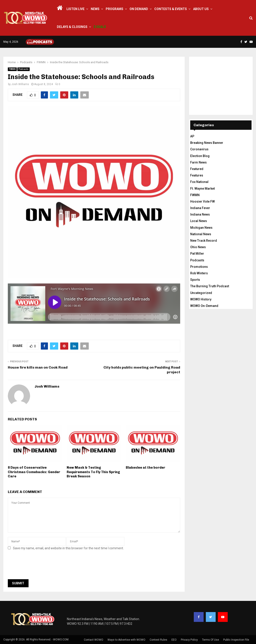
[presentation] (42, 566)
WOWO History (201, 299)
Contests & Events (171, 9)
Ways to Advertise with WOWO (126, 640)
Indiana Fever (200, 208)
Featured (197, 169)
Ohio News (198, 247)
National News (201, 234)
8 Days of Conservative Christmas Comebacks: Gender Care (34, 472)
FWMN (12, 69)
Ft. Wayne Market (202, 189)
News (95, 9)
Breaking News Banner (207, 143)
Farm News (198, 162)
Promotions (199, 267)
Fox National (199, 182)
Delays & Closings (72, 27)
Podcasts (24, 69)
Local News (199, 221)
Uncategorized (201, 293)
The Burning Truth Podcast (210, 286)
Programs (115, 9)
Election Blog (200, 156)
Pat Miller (197, 254)
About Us (201, 9)
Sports (195, 280)
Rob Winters (199, 273)
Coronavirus (199, 149)
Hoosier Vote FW (202, 201)
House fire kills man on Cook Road (38, 367)
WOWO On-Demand (204, 306)
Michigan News (201, 228)
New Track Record (204, 241)
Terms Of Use (211, 640)
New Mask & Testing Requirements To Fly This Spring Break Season (93, 472)
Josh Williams (20, 84)
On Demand (139, 9)
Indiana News (200, 214)
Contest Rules (158, 640)
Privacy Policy (189, 640)
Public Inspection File (236, 640)
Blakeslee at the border (146, 468)
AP (192, 136)
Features (197, 175)
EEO (174, 640)
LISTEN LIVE (75, 9)
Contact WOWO (94, 640)
